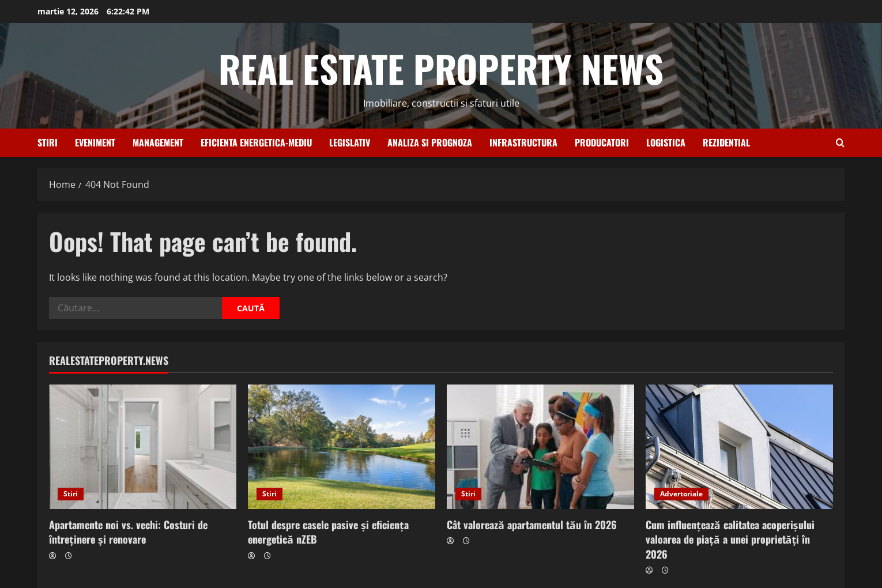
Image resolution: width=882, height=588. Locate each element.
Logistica (666, 142)
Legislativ (350, 142)
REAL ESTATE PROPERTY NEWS (441, 68)
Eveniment (95, 142)
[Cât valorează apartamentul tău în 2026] (540, 447)
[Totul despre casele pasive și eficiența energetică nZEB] (342, 447)
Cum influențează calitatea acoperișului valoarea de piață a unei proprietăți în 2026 (730, 539)
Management (158, 142)
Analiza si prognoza (430, 142)
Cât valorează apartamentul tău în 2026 (532, 525)
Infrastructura (523, 142)
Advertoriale (681, 494)
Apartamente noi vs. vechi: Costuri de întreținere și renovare (128, 532)
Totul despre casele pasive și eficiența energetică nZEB (328, 532)
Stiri (48, 142)
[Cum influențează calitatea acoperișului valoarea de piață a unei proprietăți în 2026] (739, 447)
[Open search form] (840, 143)
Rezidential (726, 142)
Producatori (602, 142)
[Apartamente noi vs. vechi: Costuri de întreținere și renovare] (143, 447)
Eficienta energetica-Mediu (256, 142)
